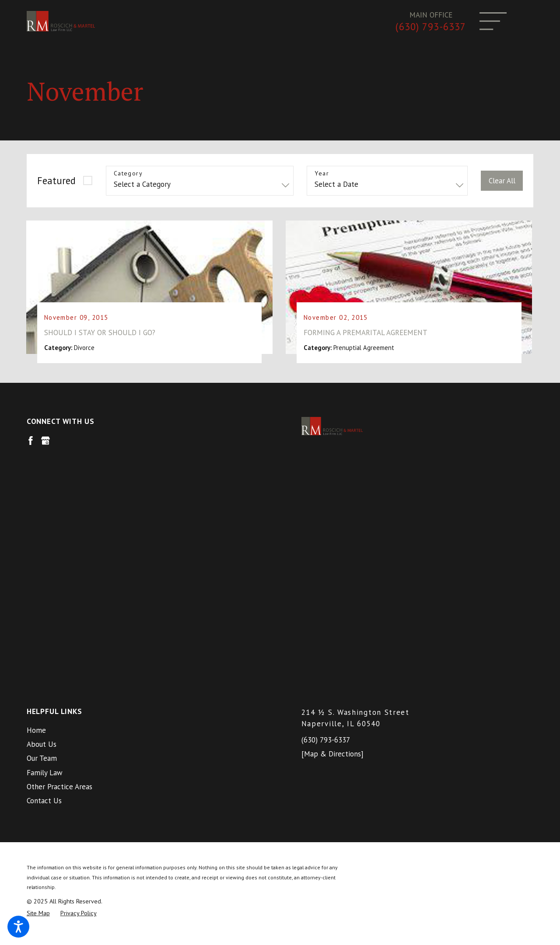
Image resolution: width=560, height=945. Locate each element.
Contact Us (44, 574)
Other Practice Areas (59, 560)
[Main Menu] (493, 21)
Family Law (45, 545)
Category (128, 173)
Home (36, 503)
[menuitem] (143, 503)
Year (322, 173)
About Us (42, 517)
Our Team (42, 531)
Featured (56, 180)
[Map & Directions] (332, 527)
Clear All (502, 181)
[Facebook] (31, 445)
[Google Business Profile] (45, 445)
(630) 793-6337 (431, 26)
